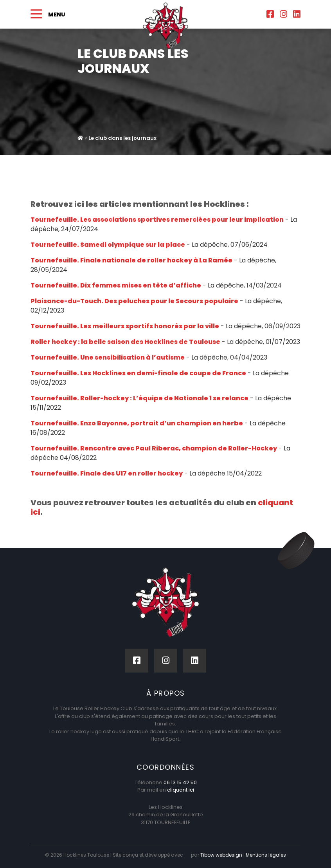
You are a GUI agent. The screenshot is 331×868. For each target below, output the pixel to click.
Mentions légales (265, 855)
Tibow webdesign (220, 855)
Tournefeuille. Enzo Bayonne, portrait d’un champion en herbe (137, 423)
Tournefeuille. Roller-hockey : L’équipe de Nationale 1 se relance (139, 398)
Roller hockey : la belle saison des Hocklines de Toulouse (125, 342)
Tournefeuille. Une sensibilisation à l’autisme (108, 357)
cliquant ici (181, 790)
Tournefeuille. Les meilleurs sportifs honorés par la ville (125, 326)
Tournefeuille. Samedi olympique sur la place (108, 245)
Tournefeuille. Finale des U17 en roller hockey (107, 473)
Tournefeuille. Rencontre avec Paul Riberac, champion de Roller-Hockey (154, 448)
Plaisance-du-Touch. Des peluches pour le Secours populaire (134, 301)
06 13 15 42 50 (180, 782)
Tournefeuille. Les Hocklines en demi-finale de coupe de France (138, 373)
